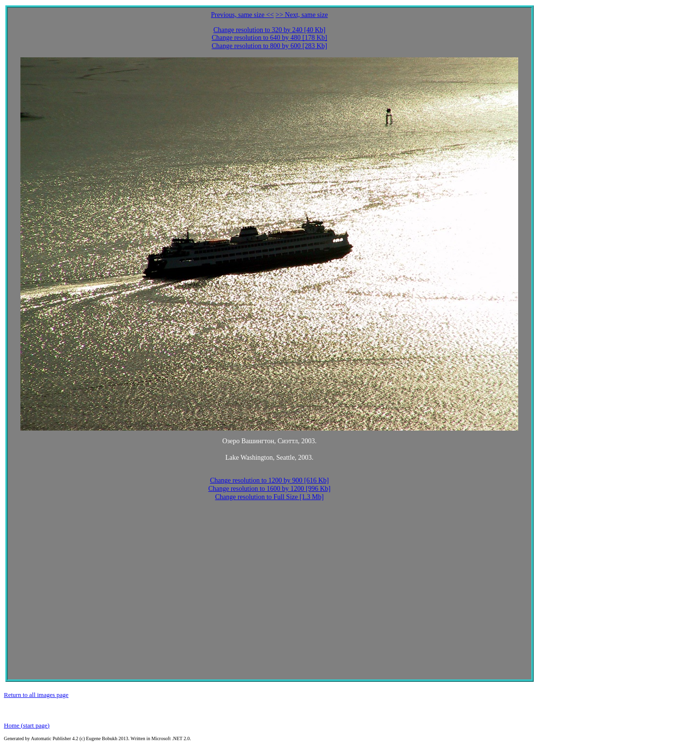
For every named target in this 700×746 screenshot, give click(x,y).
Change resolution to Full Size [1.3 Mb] (269, 497)
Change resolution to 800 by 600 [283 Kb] (269, 46)
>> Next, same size (302, 15)
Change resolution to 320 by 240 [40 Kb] (270, 30)
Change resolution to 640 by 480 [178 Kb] (269, 38)
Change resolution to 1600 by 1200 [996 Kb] (269, 489)
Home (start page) (27, 725)
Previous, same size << (242, 15)
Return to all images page (36, 695)
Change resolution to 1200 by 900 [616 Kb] (270, 480)
